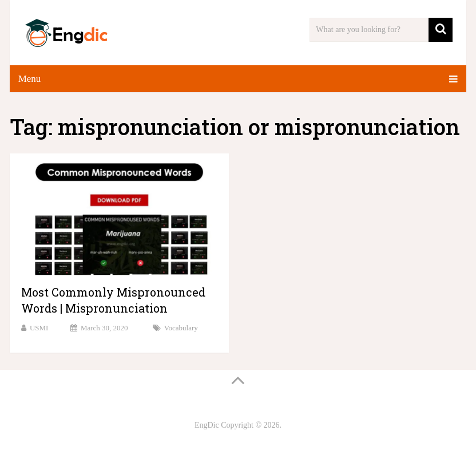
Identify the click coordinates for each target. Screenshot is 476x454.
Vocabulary (181, 328)
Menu (30, 79)
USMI (39, 328)
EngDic (207, 425)
